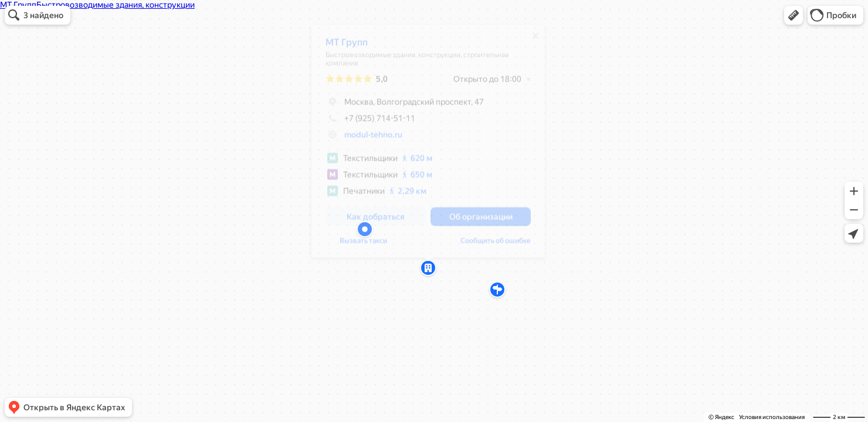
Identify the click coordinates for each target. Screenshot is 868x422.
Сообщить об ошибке (496, 245)
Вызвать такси (363, 245)
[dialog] (428, 146)
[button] (794, 15)
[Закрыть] (535, 40)
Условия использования (772, 417)
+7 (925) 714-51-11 (370, 122)
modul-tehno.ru (373, 139)
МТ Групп (347, 47)
